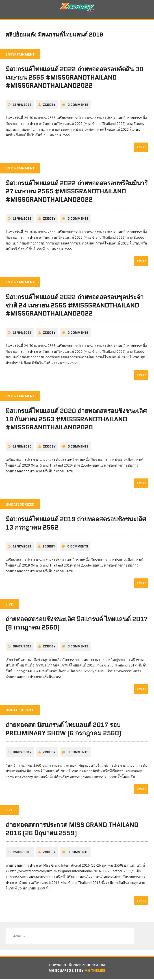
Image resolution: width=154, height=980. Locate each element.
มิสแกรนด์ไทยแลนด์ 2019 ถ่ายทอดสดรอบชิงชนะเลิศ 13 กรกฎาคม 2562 (76, 524)
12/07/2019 (22, 547)
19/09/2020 (22, 448)
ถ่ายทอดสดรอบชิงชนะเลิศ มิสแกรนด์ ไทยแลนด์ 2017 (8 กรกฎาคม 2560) (77, 624)
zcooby (49, 106)
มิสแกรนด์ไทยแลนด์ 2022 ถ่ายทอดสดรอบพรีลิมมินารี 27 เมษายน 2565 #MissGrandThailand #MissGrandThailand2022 (77, 193)
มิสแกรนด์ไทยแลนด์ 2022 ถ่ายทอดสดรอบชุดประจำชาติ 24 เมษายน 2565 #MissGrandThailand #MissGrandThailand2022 (75, 306)
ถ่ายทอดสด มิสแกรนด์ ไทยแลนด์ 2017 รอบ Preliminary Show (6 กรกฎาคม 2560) (63, 730)
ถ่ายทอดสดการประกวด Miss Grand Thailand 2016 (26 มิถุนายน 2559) (72, 830)
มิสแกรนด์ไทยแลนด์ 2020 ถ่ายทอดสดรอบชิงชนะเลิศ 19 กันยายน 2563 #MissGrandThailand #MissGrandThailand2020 (76, 420)
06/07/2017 (22, 647)
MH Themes (96, 972)
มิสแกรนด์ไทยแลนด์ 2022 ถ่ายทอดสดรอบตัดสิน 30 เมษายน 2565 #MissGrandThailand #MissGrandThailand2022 (75, 79)
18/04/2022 (22, 106)
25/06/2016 (22, 853)
